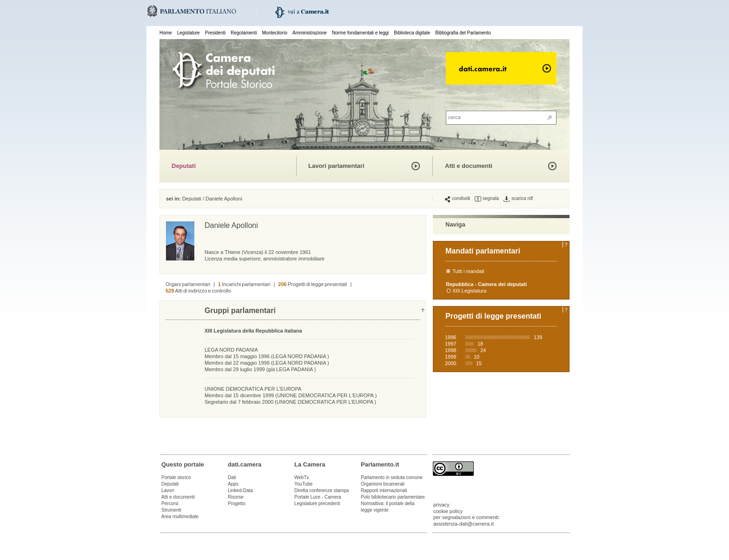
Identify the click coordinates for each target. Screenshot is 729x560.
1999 (451, 357)
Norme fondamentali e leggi (360, 33)
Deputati (184, 166)
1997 (451, 344)
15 (479, 363)
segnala (487, 199)
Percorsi (170, 503)
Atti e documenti (469, 166)
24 (483, 350)
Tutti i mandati (468, 271)
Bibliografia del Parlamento (463, 33)
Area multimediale (180, 517)
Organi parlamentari (188, 284)
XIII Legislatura (469, 291)
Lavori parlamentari (336, 166)
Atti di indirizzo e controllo (198, 291)
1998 (451, 350)
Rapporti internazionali (384, 490)
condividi (457, 199)
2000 (451, 363)
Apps (233, 484)
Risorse (236, 497)
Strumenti (171, 510)
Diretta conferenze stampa (321, 490)
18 (480, 344)
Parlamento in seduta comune (392, 477)
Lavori (168, 490)
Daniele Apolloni (224, 199)
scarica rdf (518, 199)
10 (477, 357)
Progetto (237, 503)
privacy (441, 505)
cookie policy (448, 511)
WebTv (302, 477)
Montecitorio (274, 33)
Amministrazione (310, 33)
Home (166, 33)
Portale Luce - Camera (318, 497)
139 (538, 337)
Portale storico (176, 477)
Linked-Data (240, 490)
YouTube (303, 484)
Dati (232, 477)
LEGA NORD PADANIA (231, 350)
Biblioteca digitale (412, 33)
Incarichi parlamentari (244, 284)
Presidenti (215, 33)
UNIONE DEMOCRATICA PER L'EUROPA (253, 389)
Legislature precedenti (317, 503)
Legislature (189, 33)
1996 (451, 337)
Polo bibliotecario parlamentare (393, 497)
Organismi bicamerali (383, 484)
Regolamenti (244, 33)
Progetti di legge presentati (312, 284)
